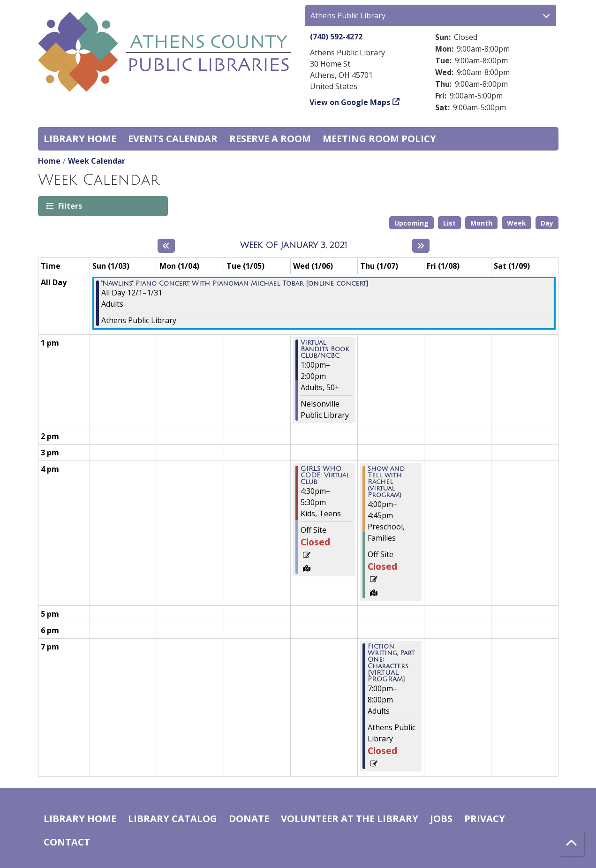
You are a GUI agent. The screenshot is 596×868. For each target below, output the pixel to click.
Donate (249, 819)
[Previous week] (166, 246)
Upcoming (411, 223)
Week (517, 223)
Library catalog (173, 819)
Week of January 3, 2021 (294, 245)
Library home (80, 139)
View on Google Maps (350, 102)
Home (49, 161)
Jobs (441, 819)
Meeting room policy (379, 139)
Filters (69, 206)
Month (481, 223)
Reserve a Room (270, 139)
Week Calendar (97, 161)
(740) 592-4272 (336, 37)
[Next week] (421, 246)
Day (547, 223)
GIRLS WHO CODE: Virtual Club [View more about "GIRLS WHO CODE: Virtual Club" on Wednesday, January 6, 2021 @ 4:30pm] (325, 476)
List (449, 223)
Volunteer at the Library (350, 819)
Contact (67, 842)
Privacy (485, 819)
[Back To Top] (571, 843)
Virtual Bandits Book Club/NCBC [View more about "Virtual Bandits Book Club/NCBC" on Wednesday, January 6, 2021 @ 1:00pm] (325, 349)
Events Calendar (173, 139)
